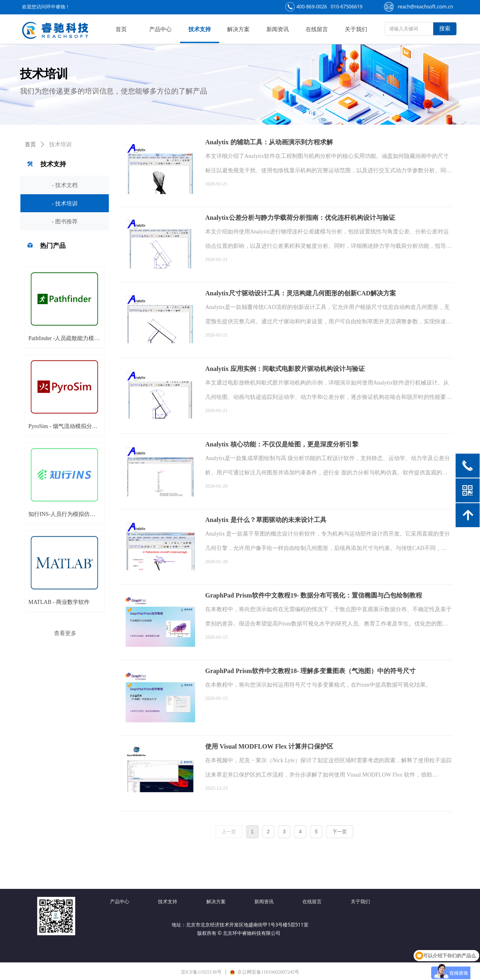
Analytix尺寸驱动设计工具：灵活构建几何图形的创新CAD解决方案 (301, 293)
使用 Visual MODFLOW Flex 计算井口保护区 (269, 746)
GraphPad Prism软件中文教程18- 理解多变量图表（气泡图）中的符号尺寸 (310, 671)
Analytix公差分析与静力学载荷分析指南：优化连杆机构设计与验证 (300, 218)
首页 (30, 144)
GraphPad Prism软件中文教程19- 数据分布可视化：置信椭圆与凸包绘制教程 (314, 595)
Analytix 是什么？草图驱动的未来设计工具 (266, 520)
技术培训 (60, 144)
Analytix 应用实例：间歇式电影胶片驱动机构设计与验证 (285, 369)
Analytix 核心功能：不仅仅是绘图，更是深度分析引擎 (282, 444)
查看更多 (65, 633)
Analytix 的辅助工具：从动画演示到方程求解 (269, 142)
